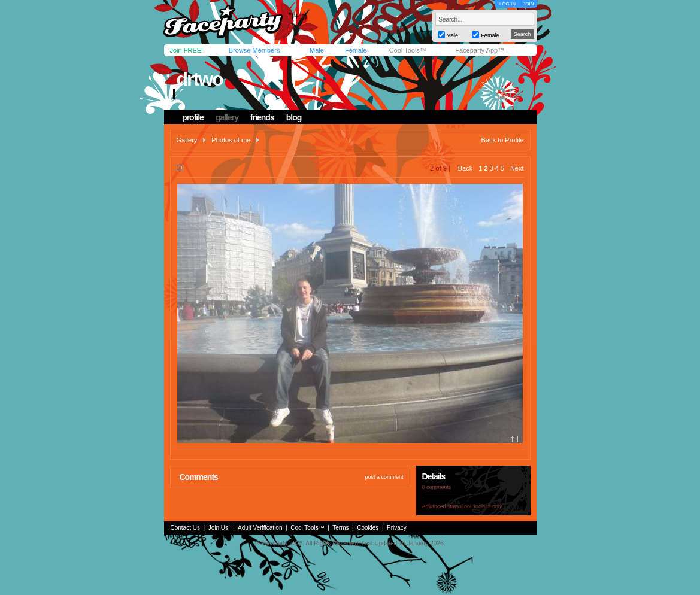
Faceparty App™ (480, 50)
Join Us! (219, 528)
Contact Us (185, 528)
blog (294, 117)
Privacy (397, 528)
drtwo (199, 79)
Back (465, 168)
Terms (340, 528)
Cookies (368, 528)
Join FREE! (187, 50)
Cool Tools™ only (481, 506)
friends (262, 117)
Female (356, 50)
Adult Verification (260, 528)
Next (517, 168)
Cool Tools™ (408, 50)
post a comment (384, 477)
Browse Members (254, 50)
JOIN (528, 4)
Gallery (187, 140)
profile (193, 117)
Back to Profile (503, 140)
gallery (227, 117)
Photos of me (231, 140)
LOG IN (507, 4)
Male (317, 50)
